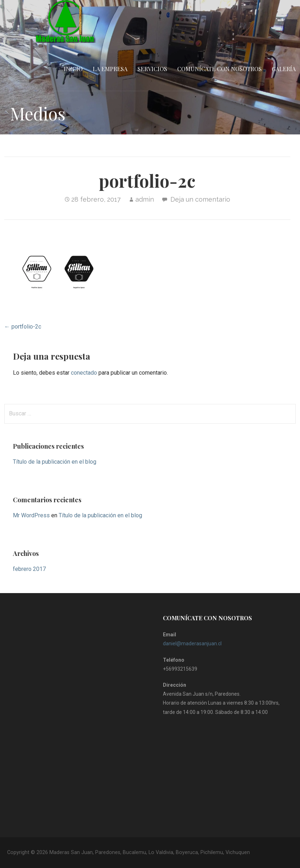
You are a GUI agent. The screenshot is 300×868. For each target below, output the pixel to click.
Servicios (152, 69)
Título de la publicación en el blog (55, 462)
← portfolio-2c (23, 327)
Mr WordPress (31, 515)
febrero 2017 (29, 569)
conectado (84, 373)
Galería (284, 69)
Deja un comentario (200, 199)
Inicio (73, 69)
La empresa (110, 69)
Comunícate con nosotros (219, 69)
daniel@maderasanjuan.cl (192, 643)
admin (145, 199)
